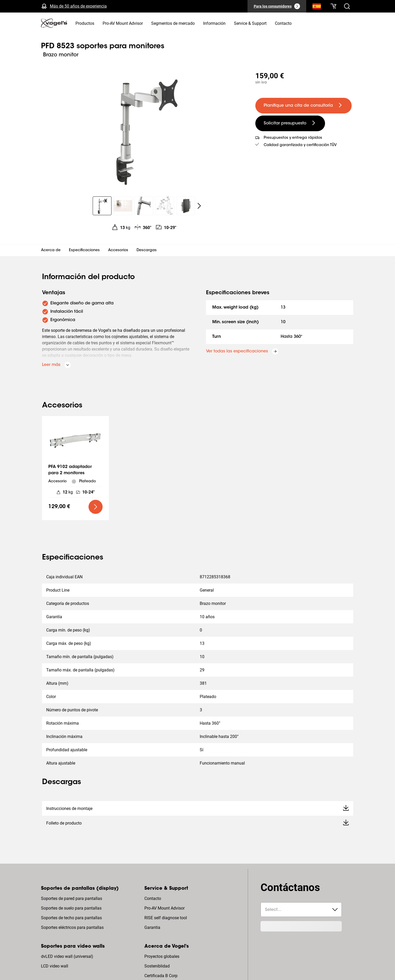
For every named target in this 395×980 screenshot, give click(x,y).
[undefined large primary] (303, 106)
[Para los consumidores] (277, 6)
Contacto (153, 898)
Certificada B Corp (161, 976)
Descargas (147, 250)
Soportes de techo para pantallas (71, 918)
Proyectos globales (162, 956)
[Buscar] (317, 7)
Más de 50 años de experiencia (78, 6)
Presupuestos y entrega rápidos (293, 138)
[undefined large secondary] (290, 123)
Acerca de (51, 250)
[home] (54, 23)
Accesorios (118, 250)
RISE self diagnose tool (166, 918)
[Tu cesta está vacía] (333, 6)
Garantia (152, 927)
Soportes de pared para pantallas (72, 898)
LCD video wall (55, 966)
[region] (144, 129)
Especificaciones (84, 250)
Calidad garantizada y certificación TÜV (300, 145)
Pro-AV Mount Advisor (164, 908)
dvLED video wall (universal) (67, 956)
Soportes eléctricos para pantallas (72, 927)
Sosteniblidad (157, 966)
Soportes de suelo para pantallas (71, 908)
